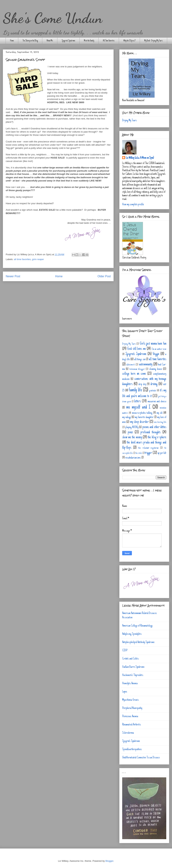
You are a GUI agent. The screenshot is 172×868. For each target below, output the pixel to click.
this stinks (139, 453)
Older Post (104, 276)
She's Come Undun (53, 18)
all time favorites (22, 259)
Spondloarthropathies (132, 749)
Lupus (125, 692)
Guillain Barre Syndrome (133, 667)
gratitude (153, 391)
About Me (50, 41)
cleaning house (156, 369)
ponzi (130, 432)
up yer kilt (162, 453)
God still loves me (137, 349)
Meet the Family (89, 41)
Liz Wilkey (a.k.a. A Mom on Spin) (140, 158)
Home (12, 41)
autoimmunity (146, 365)
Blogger (109, 861)
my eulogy (126, 417)
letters (138, 401)
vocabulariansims (133, 458)
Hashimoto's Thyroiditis (133, 675)
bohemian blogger (137, 369)
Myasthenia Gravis (131, 700)
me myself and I (138, 407)
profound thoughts (150, 432)
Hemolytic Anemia (130, 684)
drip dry (142, 384)
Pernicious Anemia (130, 716)
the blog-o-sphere (157, 437)
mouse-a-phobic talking (142, 413)
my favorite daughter (144, 417)
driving (154, 384)
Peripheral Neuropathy (132, 708)
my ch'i (160, 413)
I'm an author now (159, 349)
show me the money (132, 437)
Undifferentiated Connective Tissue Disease (141, 758)
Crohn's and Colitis (131, 659)
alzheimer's (131, 365)
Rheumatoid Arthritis (132, 725)
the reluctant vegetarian (149, 448)
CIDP (125, 651)
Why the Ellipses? (129, 41)
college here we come (134, 374)
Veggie (156, 354)
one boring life (160, 422)
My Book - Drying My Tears (153, 41)
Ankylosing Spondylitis (132, 634)
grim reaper (38, 259)
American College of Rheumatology (137, 626)
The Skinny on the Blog (30, 41)
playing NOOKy (132, 427)
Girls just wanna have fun (153, 344)
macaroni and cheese (157, 402)
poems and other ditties (154, 427)
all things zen (140, 359)
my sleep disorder (139, 422)
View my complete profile (133, 205)
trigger (148, 453)
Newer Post (13, 276)
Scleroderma (128, 733)
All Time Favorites (109, 41)
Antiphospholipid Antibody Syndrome (138, 642)
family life (135, 390)
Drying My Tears (130, 121)
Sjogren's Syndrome (68, 41)
